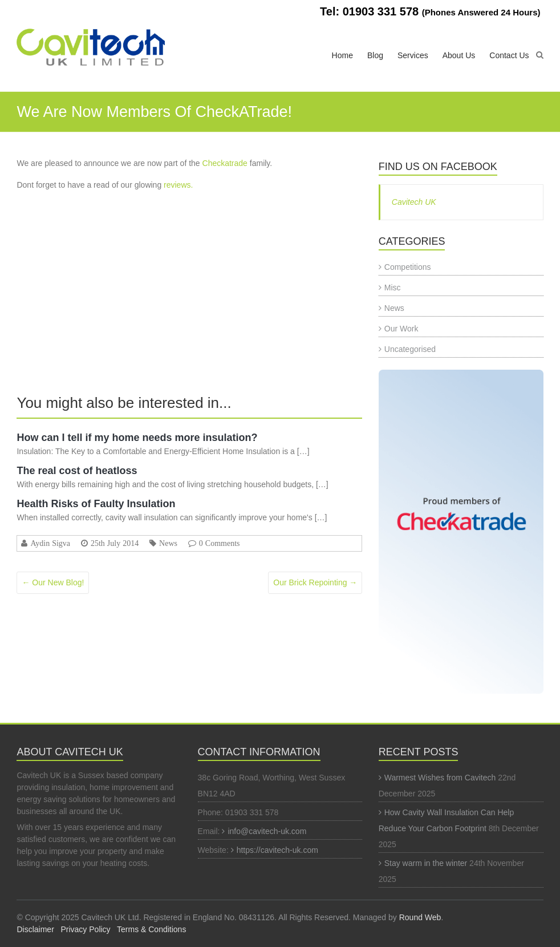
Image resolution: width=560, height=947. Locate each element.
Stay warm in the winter (426, 863)
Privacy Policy (85, 929)
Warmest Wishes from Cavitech (440, 778)
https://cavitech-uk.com (277, 850)
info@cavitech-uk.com (267, 831)
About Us (459, 55)
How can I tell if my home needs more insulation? (137, 438)
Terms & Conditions (151, 929)
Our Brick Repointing (315, 582)
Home (342, 55)
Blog (375, 55)
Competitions (408, 267)
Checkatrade (225, 163)
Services (413, 55)
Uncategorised (410, 349)
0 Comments (220, 543)
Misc (393, 288)
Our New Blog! (53, 582)
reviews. (178, 185)
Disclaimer (35, 929)
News (168, 543)
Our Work (401, 329)
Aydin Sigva (50, 543)
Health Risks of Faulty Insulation (96, 504)
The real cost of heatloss (77, 471)
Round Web (420, 917)
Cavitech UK (414, 202)
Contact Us (509, 55)
